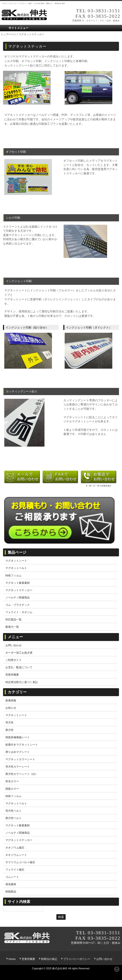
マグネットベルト (16, 568)
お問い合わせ (14, 645)
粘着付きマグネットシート (22, 745)
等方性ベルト (14, 811)
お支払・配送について (19, 667)
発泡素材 (11, 884)
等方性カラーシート (18, 767)
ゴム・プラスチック (18, 605)
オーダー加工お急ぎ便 (19, 653)
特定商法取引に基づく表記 (22, 682)
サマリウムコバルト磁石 (20, 862)
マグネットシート (16, 561)
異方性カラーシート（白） (22, 774)
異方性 (9, 730)
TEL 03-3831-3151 (98, 11)
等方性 (9, 722)
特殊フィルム (14, 576)
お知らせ (11, 708)
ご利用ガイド (14, 660)
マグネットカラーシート (20, 759)
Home (12, 959)
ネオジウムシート (16, 855)
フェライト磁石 (15, 870)
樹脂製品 (11, 892)
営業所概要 (12, 675)
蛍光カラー (12, 781)
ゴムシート (12, 877)
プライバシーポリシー (77, 959)
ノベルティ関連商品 (18, 597)
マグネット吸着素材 (18, 583)
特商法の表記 (49, 959)
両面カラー (12, 789)
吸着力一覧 (12, 627)
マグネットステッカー (19, 590)
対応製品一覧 (14, 619)
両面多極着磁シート (18, 737)
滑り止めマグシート (18, 752)
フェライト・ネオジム (19, 612)
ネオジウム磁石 (15, 848)
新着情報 (11, 700)
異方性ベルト (14, 818)
